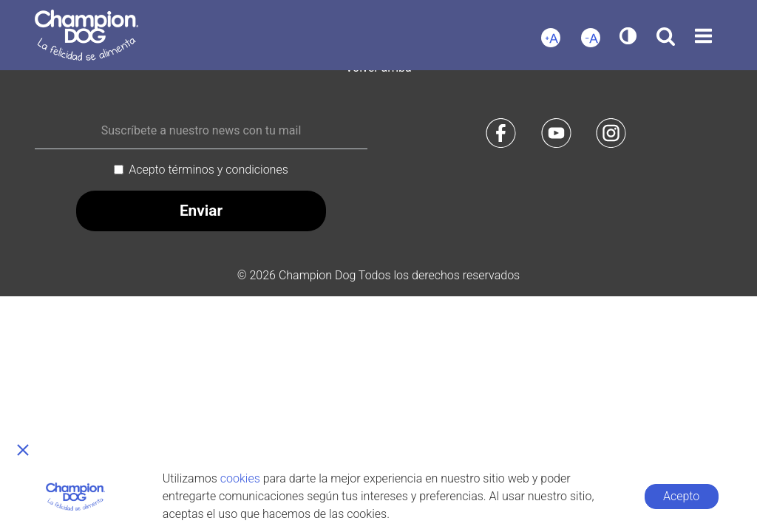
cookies (240, 478)
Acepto (681, 496)
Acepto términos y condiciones (208, 170)
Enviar (201, 211)
